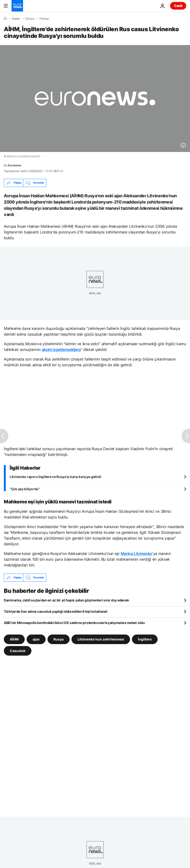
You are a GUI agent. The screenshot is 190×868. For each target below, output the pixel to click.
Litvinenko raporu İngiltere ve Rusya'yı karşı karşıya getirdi (55, 477)
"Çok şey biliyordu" (25, 489)
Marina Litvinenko (137, 553)
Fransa (44, 19)
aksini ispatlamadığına (61, 350)
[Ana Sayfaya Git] (17, 6)
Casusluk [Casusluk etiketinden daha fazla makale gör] (18, 650)
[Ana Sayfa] (5, 18)
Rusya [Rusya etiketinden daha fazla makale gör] (59, 639)
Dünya (30, 19)
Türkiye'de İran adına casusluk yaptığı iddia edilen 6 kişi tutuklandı (56, 611)
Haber (16, 19)
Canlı (178, 6)
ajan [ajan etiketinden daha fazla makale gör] (36, 639)
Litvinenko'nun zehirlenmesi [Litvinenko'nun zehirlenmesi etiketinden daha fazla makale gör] (101, 639)
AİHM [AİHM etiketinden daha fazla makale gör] (14, 639)
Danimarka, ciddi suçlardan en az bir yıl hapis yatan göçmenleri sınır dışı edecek (66, 600)
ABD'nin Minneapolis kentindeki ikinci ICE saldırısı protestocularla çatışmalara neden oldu (74, 623)
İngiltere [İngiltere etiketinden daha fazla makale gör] (145, 639)
